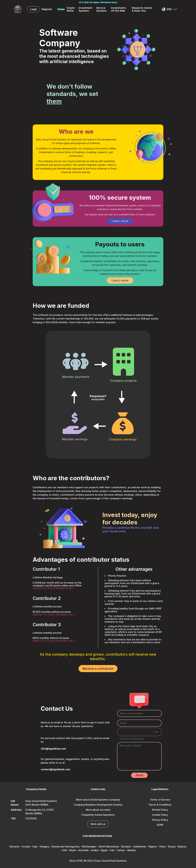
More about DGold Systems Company (98, 800)
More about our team (98, 810)
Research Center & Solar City (142, 9)
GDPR (160, 825)
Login (34, 9)
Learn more (120, 221)
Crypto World (71, 9)
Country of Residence (132, 739)
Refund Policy (160, 810)
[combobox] (121, 732)
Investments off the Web (118, 9)
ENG (169, 9)
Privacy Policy (160, 820)
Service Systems (101, 9)
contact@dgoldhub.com (55, 769)
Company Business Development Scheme (98, 805)
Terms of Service (160, 800)
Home (61, 9)
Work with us (98, 824)
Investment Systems (85, 9)
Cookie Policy (160, 815)
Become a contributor (98, 669)
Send (139, 775)
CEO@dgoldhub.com (53, 749)
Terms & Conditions (160, 805)
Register (47, 9)
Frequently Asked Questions (98, 815)
